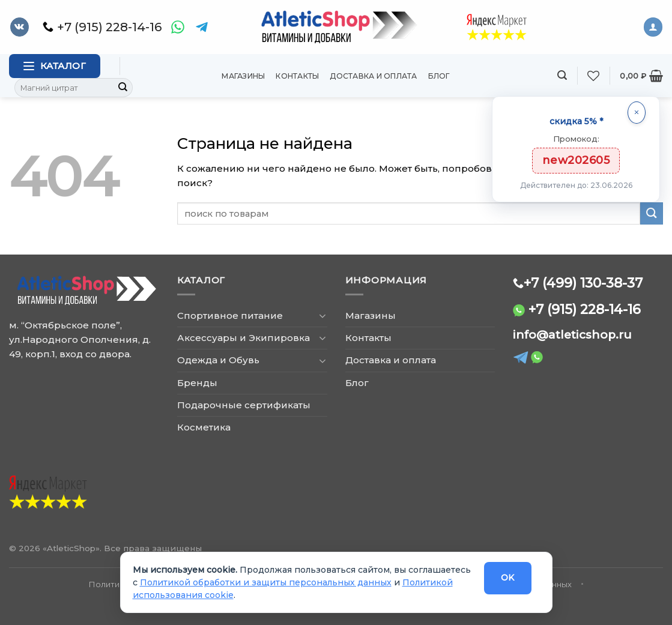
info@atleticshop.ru (572, 335)
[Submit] (123, 88)
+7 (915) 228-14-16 (585, 309)
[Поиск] (562, 75)
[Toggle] (323, 316)
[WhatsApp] (178, 27)
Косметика (204, 427)
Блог (439, 76)
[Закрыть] (637, 113)
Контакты (297, 76)
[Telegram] (202, 27)
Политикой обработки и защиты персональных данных (266, 582)
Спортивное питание (230, 316)
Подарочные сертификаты (244, 405)
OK (508, 578)
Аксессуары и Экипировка (244, 338)
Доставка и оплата (373, 76)
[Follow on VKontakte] (20, 27)
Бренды (197, 383)
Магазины (243, 76)
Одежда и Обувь (218, 360)
